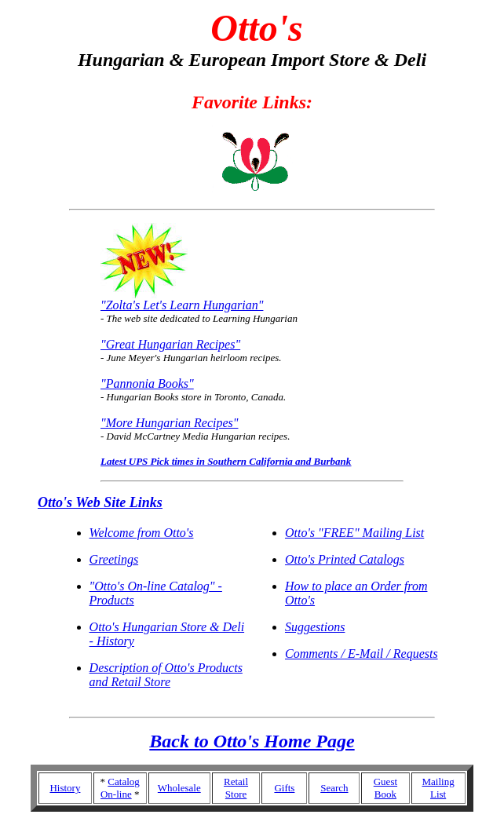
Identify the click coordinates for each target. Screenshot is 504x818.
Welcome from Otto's (142, 533)
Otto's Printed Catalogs (345, 559)
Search (334, 788)
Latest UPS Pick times (147, 461)
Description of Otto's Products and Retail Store (166, 675)
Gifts (284, 788)
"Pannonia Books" (147, 383)
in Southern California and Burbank (273, 461)
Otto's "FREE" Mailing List (354, 533)
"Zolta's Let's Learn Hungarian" (182, 305)
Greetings (114, 559)
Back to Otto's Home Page (252, 741)
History (65, 788)
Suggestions (315, 627)
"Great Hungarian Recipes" (170, 344)
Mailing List (438, 788)
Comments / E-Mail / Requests (362, 654)
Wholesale (179, 788)
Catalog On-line (120, 788)
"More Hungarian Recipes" (169, 423)
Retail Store (236, 788)
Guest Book (385, 788)
